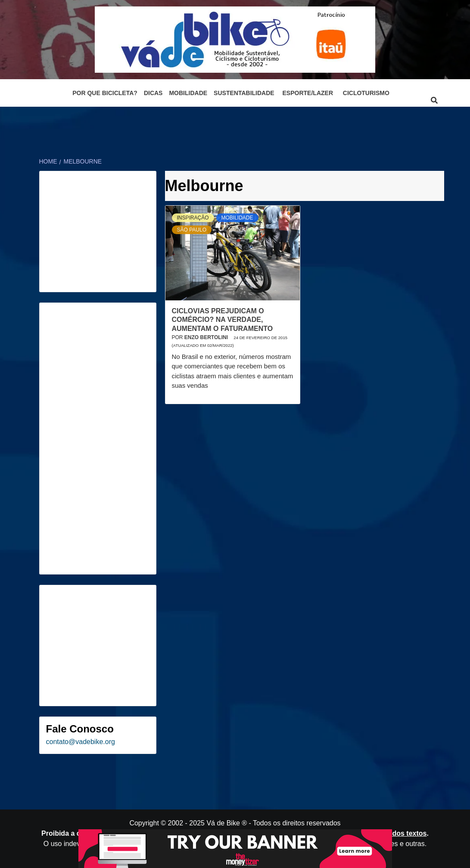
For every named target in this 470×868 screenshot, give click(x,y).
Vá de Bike (223, 823)
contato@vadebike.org (81, 742)
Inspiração (193, 218)
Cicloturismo (366, 93)
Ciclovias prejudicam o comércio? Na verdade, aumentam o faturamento (223, 320)
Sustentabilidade (244, 93)
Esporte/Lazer (308, 93)
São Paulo (192, 230)
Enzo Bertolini (207, 337)
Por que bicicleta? (105, 93)
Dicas (153, 93)
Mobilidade (188, 93)
